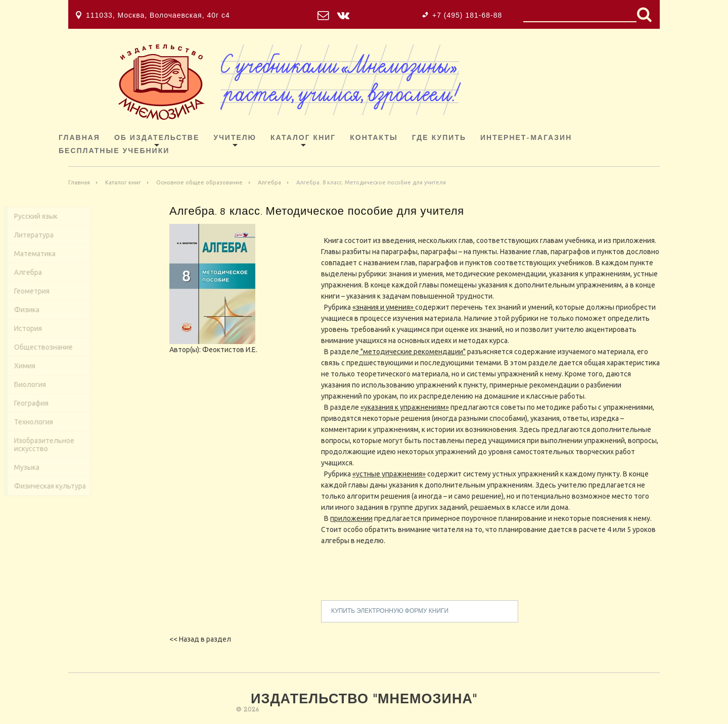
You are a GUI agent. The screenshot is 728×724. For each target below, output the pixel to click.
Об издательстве (157, 138)
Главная (79, 138)
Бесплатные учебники (114, 151)
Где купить (439, 138)
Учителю (235, 138)
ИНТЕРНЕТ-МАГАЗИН (526, 138)
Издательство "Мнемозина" (364, 700)
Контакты (374, 138)
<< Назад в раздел (200, 639)
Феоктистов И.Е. (230, 354)
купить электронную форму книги (390, 615)
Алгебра (269, 182)
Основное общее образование (199, 182)
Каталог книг (303, 138)
